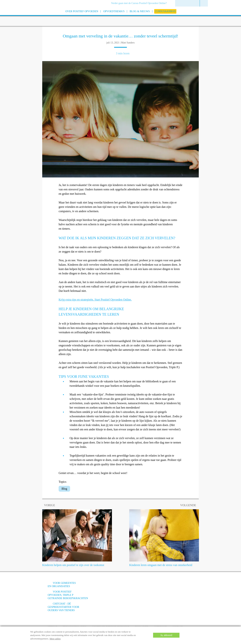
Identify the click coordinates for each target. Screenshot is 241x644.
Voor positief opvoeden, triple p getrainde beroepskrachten (68, 595)
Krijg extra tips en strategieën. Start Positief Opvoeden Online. (95, 300)
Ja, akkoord (166, 635)
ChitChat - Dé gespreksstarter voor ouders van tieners (63, 607)
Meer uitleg (55, 639)
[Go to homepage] (39, 16)
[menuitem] (140, 3)
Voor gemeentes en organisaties (62, 585)
